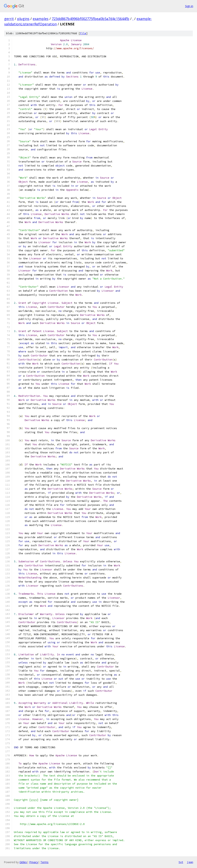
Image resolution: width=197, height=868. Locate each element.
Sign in (189, 6)
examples (41, 19)
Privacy (34, 862)
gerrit (9, 19)
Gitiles (23, 862)
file (83, 33)
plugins (23, 19)
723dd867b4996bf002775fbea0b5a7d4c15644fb (91, 19)
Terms (44, 862)
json (190, 862)
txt (181, 862)
